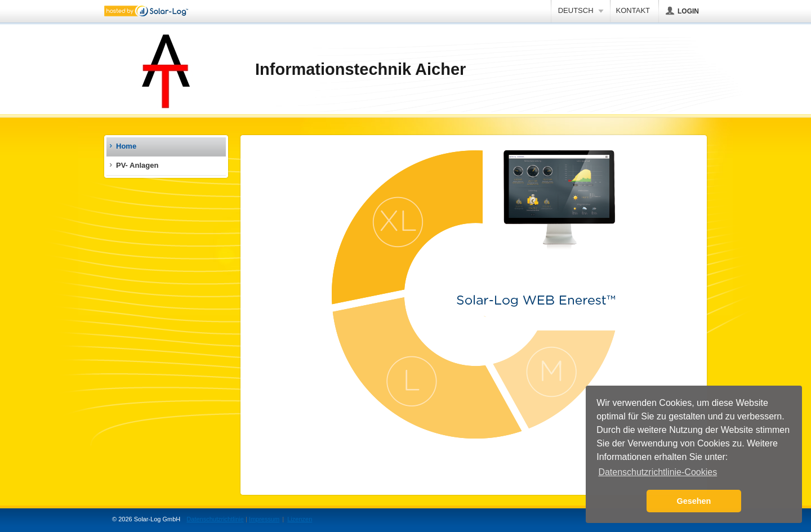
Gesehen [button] (694, 501)
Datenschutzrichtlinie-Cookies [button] (658, 472)
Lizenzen (300, 519)
